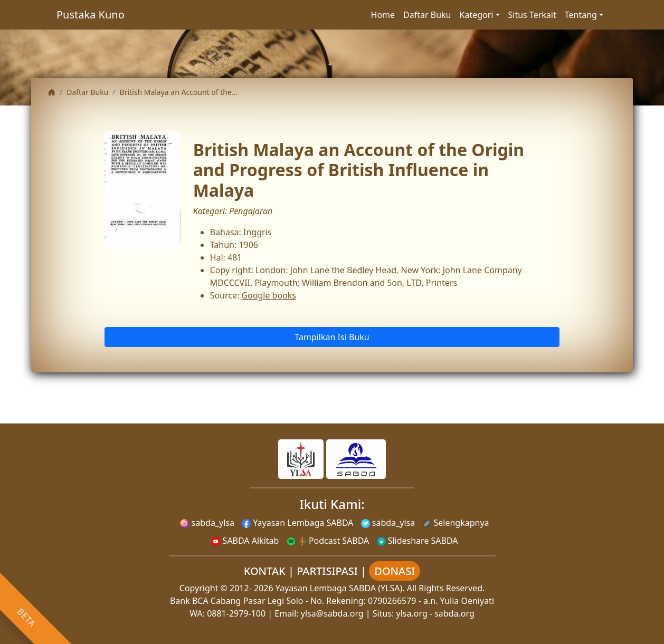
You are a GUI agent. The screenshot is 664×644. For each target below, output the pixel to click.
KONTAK (265, 571)
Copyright (199, 588)
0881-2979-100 (236, 613)
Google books (269, 295)
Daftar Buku (427, 15)
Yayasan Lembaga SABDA (297, 523)
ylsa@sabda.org (332, 613)
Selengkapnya (456, 523)
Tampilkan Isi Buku (332, 337)
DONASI (395, 571)
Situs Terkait (532, 15)
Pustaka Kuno (91, 15)
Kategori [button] (477, 15)
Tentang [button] (581, 15)
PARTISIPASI (327, 571)
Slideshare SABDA (418, 541)
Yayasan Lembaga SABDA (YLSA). (340, 588)
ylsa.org (412, 613)
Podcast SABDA (328, 541)
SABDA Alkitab (245, 541)
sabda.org (454, 613)
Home (383, 15)
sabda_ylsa (207, 523)
